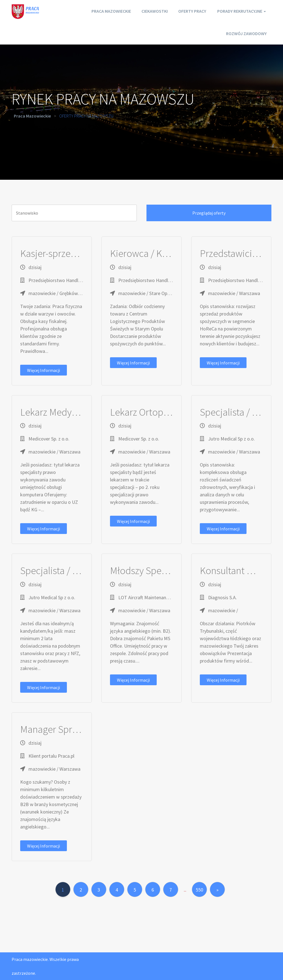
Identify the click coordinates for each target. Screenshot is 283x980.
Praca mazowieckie (108, 11)
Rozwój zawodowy (246, 33)
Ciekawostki (152, 11)
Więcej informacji (44, 370)
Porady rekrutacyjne (242, 11)
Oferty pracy (191, 11)
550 (199, 890)
